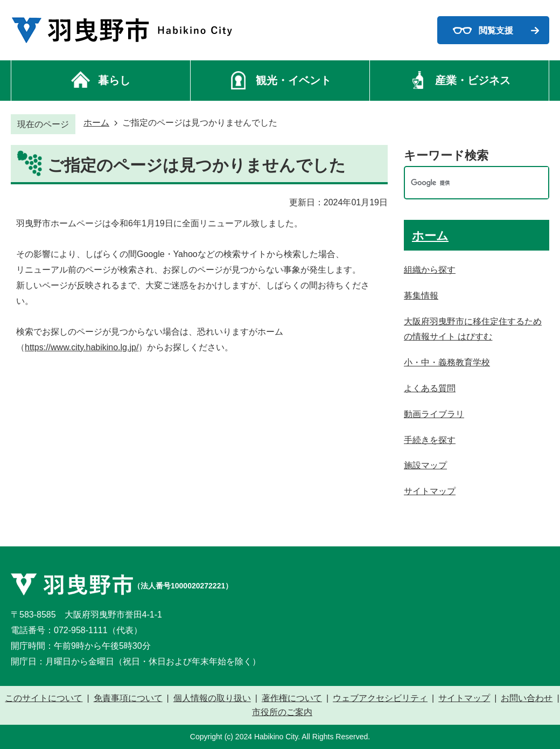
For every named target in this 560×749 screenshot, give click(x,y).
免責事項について (128, 698)
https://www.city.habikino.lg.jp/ (82, 347)
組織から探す (430, 270)
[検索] (465, 183)
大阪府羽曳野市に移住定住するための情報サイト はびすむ (473, 329)
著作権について (292, 698)
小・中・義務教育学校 (447, 362)
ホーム (96, 123)
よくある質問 (430, 388)
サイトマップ (430, 491)
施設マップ (425, 465)
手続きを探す (430, 440)
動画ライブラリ (434, 414)
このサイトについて (44, 698)
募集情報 (421, 296)
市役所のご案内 (282, 712)
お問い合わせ (527, 698)
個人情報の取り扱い (212, 698)
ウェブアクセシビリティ (380, 698)
